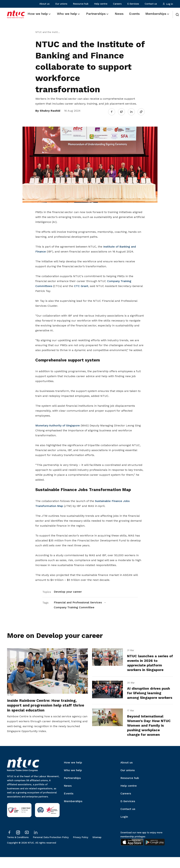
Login (124, 828)
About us (44, 4)
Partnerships (72, 789)
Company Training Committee (74, 605)
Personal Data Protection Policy (51, 848)
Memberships (73, 812)
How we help (73, 773)
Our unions (61, 4)
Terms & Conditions (18, 848)
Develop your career (68, 590)
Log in (168, 4)
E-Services (133, 4)
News (68, 797)
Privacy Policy (81, 848)
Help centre (101, 4)
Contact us (151, 4)
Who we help (73, 781)
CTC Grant (81, 284)
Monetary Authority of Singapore (58, 424)
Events (69, 804)
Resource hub (81, 4)
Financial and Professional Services (78, 600)
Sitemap (97, 848)
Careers (117, 4)
